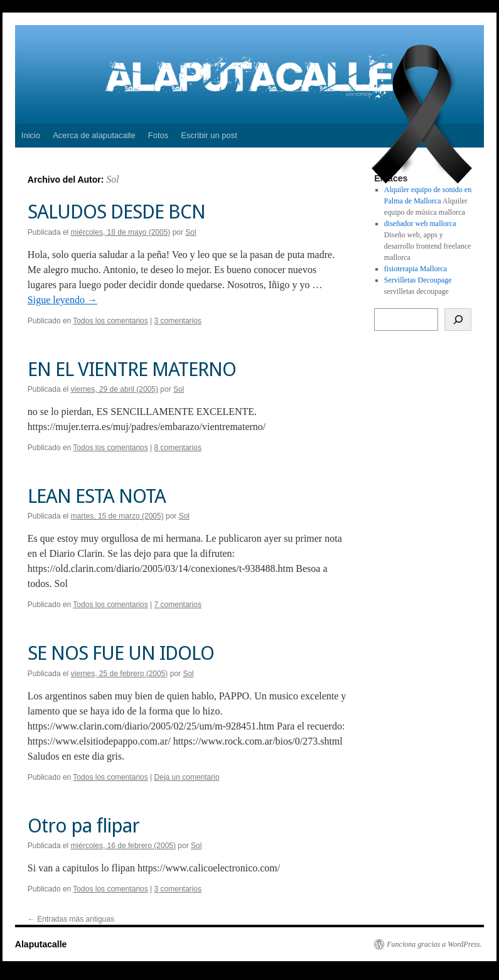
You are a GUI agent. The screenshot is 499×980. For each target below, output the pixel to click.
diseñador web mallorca (420, 223)
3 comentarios (178, 321)
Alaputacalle (41, 944)
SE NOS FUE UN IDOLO (121, 653)
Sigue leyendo (62, 300)
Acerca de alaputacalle (94, 135)
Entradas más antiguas (71, 919)
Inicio (31, 135)
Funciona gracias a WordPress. (434, 944)
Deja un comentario (187, 777)
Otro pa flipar (83, 826)
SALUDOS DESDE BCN (116, 212)
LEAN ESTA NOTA (97, 496)
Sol (112, 179)
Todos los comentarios (110, 321)
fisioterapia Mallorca (416, 269)
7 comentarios (178, 605)
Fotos (158, 135)
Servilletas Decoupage (418, 280)
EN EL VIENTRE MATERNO (132, 369)
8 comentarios (178, 448)
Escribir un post (209, 135)
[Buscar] (458, 320)
